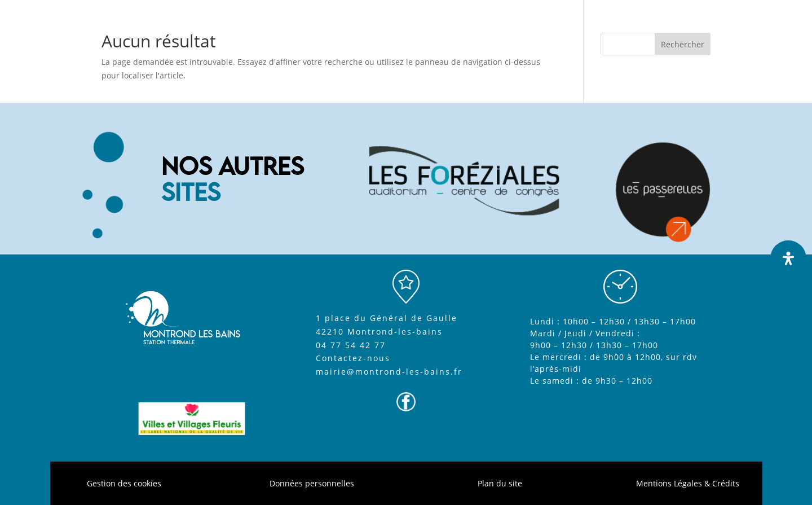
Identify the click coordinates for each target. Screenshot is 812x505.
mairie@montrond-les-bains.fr (389, 372)
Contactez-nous (353, 358)
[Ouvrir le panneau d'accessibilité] (788, 258)
